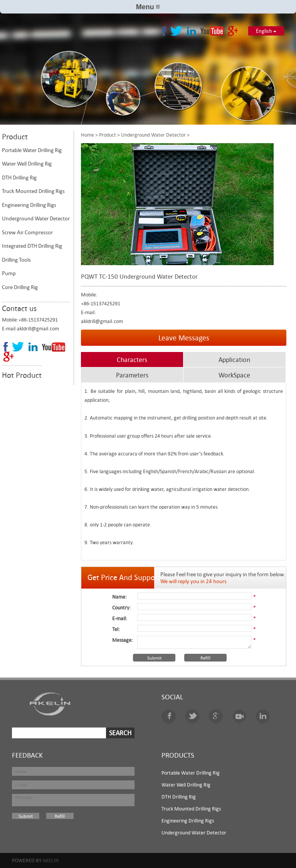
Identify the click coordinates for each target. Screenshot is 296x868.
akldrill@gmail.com (38, 328)
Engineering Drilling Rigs (29, 205)
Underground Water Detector (36, 218)
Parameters (132, 375)
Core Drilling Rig (20, 287)
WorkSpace (234, 375)
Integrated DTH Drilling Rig (32, 246)
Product (108, 135)
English (266, 31)
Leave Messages (184, 338)
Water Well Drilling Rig (27, 164)
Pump (9, 273)
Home (87, 135)
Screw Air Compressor (27, 232)
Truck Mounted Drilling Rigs (33, 191)
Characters (132, 360)
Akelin (51, 860)
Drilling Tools (16, 260)
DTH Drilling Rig (19, 178)
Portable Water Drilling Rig (32, 150)
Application (234, 360)
